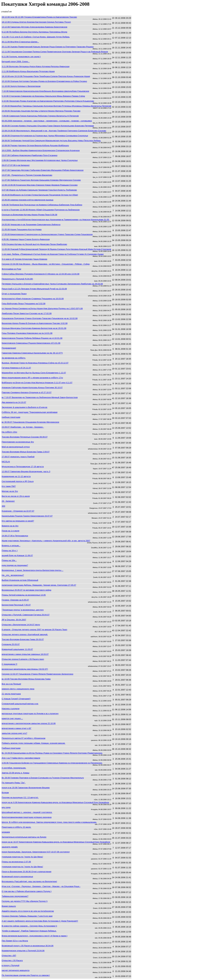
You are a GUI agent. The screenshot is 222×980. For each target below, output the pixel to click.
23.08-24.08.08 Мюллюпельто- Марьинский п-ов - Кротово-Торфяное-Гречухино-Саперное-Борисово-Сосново (54, 131)
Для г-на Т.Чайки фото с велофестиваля (21, 758)
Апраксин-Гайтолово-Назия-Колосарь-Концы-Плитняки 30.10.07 (32, 388)
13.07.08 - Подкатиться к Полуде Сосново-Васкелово (27, 175)
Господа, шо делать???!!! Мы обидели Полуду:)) (25, 901)
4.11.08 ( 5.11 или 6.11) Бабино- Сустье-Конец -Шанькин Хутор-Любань (36, 37)
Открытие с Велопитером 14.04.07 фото (21, 625)
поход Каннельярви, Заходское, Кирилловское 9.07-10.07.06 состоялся (36, 852)
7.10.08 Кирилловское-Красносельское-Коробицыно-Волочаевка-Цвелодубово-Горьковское (45, 91)
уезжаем (6, 832)
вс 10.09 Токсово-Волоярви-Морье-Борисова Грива (26, 679)
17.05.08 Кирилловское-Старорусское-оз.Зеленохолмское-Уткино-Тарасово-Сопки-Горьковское (47, 234)
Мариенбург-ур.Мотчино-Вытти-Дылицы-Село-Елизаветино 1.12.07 (34, 373)
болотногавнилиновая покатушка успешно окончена (27, 817)
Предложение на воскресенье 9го (18, 442)
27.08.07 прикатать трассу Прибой (18, 457)
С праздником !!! (9, 664)
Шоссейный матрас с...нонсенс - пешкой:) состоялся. (27, 812)
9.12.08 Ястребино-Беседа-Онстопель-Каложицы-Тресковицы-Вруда (34, 32)
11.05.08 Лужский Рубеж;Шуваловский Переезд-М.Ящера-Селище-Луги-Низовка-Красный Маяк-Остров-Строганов (56, 249)
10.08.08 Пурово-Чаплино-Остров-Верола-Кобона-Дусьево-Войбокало (35, 145)
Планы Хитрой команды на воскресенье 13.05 (24, 595)
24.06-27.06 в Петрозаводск (15, 536)
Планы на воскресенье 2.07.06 (16, 862)
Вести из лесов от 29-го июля (16, 496)
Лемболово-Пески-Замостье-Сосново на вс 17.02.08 (27, 313)
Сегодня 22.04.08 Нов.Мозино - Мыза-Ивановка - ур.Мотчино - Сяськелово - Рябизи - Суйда (46, 264)
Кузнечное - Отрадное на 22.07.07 (18, 511)
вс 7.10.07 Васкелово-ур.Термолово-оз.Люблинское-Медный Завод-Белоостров (40, 397)
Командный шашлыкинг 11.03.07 (17, 649)
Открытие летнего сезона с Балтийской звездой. (25, 634)
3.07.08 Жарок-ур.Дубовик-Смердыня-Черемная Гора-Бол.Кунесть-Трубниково (39, 190)
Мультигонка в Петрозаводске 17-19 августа (23, 467)
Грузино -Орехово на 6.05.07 (15, 600)
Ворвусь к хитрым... (11, 546)
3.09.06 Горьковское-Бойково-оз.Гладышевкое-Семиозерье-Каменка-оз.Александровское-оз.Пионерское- (52, 763)
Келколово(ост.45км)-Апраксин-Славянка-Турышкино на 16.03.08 (33, 299)
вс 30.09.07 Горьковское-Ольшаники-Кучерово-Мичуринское (30, 422)
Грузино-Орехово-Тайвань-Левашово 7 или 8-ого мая (27, 916)
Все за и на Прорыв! (11, 684)
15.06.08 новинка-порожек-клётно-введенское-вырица (28, 200)
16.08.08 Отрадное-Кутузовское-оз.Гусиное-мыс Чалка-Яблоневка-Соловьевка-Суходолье (45, 136)
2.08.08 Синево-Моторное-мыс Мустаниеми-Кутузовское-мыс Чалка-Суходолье (40, 160)
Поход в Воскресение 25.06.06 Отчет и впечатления (27, 872)
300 (3, 506)
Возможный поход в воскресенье (17, 877)
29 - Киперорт (8, 501)
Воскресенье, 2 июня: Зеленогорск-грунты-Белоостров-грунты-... (33, 570)
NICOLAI (6, 462)
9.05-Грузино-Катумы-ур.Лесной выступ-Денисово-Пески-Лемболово (34, 244)
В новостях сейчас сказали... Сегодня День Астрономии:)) (29, 926)
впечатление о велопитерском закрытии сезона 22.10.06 (29, 723)
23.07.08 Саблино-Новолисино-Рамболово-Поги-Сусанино (30, 155)
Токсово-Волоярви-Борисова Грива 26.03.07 (23, 639)
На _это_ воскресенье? (13, 575)
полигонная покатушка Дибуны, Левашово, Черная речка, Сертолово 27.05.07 (39, 585)
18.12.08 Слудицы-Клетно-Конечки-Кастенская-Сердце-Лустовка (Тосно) (36, 22)
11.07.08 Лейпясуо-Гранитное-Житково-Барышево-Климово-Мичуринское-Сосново (41, 180)
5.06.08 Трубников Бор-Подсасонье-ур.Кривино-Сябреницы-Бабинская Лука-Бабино (42, 205)
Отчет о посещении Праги (14, 294)
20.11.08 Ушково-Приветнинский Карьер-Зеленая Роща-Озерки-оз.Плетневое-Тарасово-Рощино (48, 47)
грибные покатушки (11, 417)
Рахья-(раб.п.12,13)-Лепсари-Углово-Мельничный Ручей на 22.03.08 (34, 289)
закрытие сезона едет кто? (14, 733)
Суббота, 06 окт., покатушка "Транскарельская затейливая (30, 412)
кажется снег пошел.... (12, 718)
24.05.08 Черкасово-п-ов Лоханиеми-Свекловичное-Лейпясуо (31, 225)
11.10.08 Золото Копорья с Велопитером (21, 86)
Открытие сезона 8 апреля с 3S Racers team (23, 659)
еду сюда (6, 807)
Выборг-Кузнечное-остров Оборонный (20, 580)
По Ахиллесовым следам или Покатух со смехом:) (26, 975)
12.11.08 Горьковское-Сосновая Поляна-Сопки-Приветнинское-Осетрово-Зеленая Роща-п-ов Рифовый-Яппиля (55, 52)
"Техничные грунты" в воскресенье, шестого (23, 610)
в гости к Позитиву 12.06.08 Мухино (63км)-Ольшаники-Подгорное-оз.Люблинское (41, 210)
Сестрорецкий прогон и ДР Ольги (18, 481)
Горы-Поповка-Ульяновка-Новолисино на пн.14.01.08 (27, 333)
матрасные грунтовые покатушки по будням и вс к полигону (30, 714)
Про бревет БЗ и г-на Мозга (15, 941)
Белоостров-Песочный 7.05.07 (16, 605)
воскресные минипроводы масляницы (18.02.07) (25, 669)
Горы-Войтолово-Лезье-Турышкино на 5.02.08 (24, 304)
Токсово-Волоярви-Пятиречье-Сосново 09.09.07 (25, 437)
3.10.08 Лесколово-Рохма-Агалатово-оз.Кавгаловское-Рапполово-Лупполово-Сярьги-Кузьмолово (48, 101)
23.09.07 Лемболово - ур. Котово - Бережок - (23, 427)
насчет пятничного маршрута (16, 970)
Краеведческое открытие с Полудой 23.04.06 (23, 951)
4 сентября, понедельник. (14, 768)
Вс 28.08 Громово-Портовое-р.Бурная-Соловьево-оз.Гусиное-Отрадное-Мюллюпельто (43, 778)
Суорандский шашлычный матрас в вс (20, 704)
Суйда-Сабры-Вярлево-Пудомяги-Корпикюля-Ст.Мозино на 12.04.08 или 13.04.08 (41, 274)
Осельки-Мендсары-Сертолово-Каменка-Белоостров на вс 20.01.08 (34, 328)
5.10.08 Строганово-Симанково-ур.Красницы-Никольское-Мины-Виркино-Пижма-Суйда (43, 96)
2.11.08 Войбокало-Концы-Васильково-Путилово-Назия (28, 71)
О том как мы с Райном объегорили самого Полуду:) (27, 891)
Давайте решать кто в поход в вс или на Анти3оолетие (28, 911)
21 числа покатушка (11, 694)
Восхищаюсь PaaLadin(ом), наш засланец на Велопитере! (29, 881)
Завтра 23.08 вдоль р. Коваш (15, 773)
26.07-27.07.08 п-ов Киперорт (16, 165)
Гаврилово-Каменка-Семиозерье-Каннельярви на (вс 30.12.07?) (32, 353)
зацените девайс (10, 847)
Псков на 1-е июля (10, 531)
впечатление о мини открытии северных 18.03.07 (25, 654)
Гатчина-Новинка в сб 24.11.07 (16, 368)
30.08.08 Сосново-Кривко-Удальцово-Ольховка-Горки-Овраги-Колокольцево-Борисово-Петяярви (48, 126)
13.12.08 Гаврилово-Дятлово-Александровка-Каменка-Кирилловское (35, 27)
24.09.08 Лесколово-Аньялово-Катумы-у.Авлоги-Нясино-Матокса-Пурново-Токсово (41, 111)
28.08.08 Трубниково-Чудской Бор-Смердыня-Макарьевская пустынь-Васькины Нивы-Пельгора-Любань (51, 141)
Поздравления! (9, 348)
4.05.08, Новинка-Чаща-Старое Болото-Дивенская (26, 239)
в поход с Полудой (10, 965)
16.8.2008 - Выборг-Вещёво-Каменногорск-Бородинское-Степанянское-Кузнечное (41, 150)
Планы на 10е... (9, 560)
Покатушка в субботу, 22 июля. (16, 827)
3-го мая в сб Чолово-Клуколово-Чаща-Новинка (24, 259)
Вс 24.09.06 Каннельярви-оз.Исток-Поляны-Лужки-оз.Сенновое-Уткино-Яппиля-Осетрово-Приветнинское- (52, 753)
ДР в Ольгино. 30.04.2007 (14, 620)
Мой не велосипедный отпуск (16, 447)
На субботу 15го (9, 432)
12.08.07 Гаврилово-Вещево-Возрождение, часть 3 (26, 471)
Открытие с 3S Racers (12, 960)
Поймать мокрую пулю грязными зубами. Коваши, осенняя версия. (34, 743)
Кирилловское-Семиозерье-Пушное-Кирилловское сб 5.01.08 (31, 343)
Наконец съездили (11, 709)
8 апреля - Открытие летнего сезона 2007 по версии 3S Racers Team (34, 630)
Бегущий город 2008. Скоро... (16, 62)
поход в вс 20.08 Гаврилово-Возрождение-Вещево (26, 788)
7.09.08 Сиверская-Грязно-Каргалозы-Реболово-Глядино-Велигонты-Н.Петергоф (40, 116)
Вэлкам (5, 793)
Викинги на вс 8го (10, 526)
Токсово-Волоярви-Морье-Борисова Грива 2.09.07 (26, 452)
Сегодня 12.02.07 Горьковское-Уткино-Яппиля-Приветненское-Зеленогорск (37, 674)
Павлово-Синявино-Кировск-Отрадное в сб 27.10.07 (27, 392)
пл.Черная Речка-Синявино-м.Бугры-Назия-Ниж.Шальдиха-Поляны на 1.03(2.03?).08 (42, 308)
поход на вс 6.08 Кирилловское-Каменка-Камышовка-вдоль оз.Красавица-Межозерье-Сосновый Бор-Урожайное (55, 802)
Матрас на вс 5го (10, 491)
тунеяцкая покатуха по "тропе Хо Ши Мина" (22, 857)
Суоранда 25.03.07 (11, 644)
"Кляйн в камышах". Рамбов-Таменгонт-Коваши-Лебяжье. (29, 931)
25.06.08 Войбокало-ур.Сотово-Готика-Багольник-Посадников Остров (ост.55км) (40, 195)
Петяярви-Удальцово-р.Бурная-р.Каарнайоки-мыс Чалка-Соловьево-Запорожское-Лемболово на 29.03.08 (52, 284)
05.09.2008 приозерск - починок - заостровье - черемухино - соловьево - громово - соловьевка (47, 121)
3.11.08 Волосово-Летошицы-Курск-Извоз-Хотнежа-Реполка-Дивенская (36, 66)
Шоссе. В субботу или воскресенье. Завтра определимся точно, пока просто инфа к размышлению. (49, 822)
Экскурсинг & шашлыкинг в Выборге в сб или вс (25, 407)
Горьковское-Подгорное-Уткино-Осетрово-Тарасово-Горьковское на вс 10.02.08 (40, 318)
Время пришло (9, 906)
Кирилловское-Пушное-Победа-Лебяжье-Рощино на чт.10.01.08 (32, 338)
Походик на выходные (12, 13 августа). (20, 797)
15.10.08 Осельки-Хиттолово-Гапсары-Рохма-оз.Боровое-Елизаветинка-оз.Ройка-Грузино (44, 81)
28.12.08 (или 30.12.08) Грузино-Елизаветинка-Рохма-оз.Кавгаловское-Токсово (39, 17)
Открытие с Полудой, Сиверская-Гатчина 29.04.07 (26, 615)
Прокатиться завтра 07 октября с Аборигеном (24, 738)
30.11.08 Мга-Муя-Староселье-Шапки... (20, 42)
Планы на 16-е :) (10, 551)
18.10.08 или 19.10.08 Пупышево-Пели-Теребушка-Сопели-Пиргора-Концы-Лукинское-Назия (46, 76)
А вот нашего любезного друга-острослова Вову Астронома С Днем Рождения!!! (40, 921)
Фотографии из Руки (11, 269)
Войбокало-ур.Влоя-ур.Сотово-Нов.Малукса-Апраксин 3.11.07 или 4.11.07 (37, 383)
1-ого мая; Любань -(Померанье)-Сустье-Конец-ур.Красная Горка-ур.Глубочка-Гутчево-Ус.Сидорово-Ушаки (53, 254)
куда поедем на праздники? (15, 565)
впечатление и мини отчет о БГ (17, 728)
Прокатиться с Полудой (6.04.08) (17, 279)
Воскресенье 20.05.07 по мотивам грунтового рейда (26, 590)
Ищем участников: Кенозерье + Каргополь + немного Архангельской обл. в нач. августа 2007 (46, 541)
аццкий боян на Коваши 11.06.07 (17, 555)
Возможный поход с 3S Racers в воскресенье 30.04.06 (28, 946)
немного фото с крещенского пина (18, 689)
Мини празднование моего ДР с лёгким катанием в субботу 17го (32, 378)
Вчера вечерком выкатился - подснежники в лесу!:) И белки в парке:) (35, 936)
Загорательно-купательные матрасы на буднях (24, 837)
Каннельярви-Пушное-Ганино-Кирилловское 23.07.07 (27, 516)
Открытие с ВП (9, 956)
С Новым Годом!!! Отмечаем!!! (16, 699)
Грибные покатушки (11, 748)
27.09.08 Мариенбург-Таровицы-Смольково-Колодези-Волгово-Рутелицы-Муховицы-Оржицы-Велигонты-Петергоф (57, 106)
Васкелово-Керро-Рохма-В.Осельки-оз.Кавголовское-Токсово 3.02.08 (35, 323)
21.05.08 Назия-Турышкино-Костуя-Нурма (22, 229)
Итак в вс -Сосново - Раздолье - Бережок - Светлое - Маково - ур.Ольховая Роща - (41, 886)
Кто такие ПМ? (9, 486)
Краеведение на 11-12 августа (16, 476)
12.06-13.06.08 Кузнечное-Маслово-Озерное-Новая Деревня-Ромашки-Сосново (40, 185)
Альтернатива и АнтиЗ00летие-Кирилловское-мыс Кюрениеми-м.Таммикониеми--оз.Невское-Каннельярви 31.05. (56, 220)
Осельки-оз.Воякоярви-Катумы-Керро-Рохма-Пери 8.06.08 (29, 215)
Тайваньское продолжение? (15, 896)
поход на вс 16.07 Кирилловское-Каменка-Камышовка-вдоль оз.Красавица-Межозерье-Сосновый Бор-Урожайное (56, 842)
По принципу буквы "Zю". (14, 783)
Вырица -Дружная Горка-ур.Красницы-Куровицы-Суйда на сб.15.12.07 (35, 363)
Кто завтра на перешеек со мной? (18, 521)
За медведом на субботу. (14, 358)
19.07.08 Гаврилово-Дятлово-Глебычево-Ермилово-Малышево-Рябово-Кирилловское (43, 170)
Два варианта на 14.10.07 (14, 402)
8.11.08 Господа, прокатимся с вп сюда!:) (21, 57)
